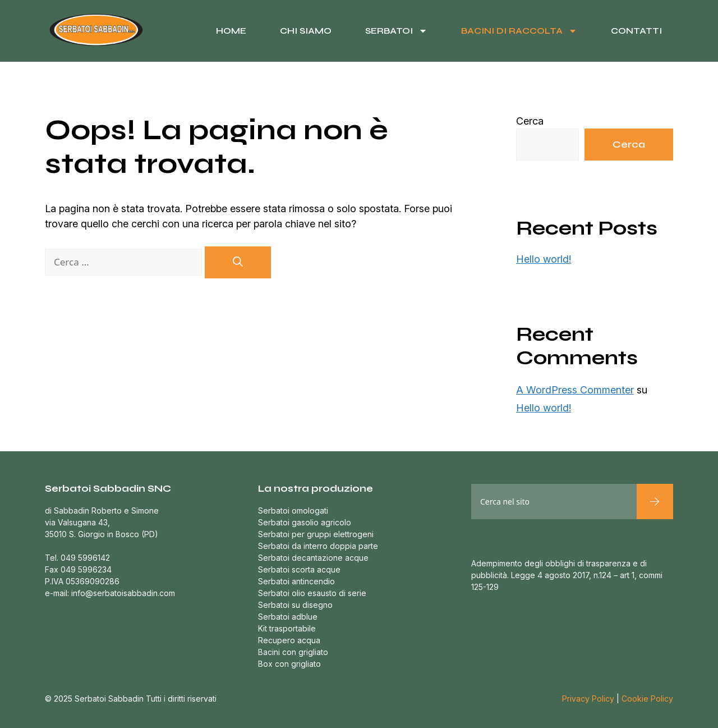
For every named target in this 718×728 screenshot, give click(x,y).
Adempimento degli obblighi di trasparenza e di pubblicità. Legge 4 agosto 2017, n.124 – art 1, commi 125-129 (567, 575)
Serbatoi (396, 31)
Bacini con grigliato (293, 652)
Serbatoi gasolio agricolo (305, 522)
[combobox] (554, 502)
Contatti (636, 31)
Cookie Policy (647, 699)
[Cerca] (238, 262)
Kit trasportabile (287, 628)
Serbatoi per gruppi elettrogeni (316, 534)
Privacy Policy (588, 699)
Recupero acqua (289, 640)
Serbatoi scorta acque (299, 569)
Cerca (530, 121)
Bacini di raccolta (519, 31)
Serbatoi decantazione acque (313, 558)
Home (231, 31)
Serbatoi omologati (293, 510)
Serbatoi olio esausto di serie (312, 593)
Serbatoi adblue (288, 617)
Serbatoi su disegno (295, 605)
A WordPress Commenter (575, 390)
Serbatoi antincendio (296, 581)
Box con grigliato (289, 664)
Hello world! (544, 259)
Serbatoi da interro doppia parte (318, 546)
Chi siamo (306, 31)
